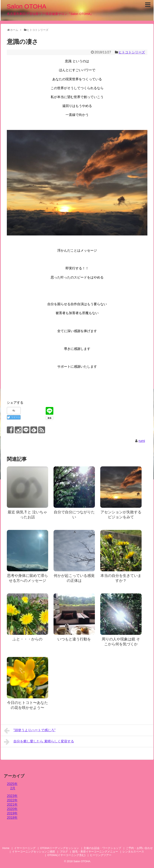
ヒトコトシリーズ (132, 52)
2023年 (12, 796)
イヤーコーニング (25, 848)
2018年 (12, 818)
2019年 (12, 813)
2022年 (12, 800)
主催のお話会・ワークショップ (102, 848)
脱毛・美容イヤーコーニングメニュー (95, 852)
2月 (13, 788)
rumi (142, 441)
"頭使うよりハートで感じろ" (30, 731)
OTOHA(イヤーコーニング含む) (66, 855)
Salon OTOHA (27, 6)
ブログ (64, 852)
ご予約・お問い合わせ (139, 848)
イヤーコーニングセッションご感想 (33, 852)
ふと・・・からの (27, 639)
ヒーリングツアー (101, 855)
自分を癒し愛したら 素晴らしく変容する (39, 742)
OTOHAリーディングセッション (60, 848)
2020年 (12, 809)
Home (6, 848)
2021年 (12, 805)
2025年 (12, 784)
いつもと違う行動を (74, 639)
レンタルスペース (135, 852)
